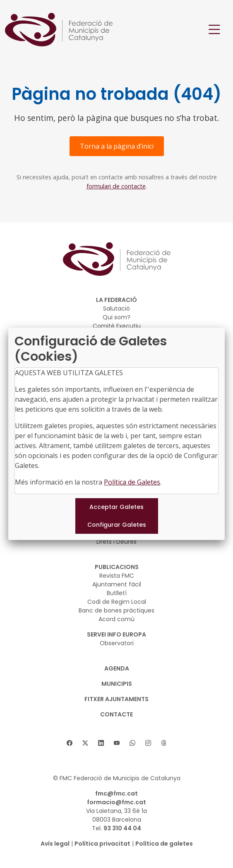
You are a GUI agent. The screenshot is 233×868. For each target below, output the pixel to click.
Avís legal (55, 844)
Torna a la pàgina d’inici (117, 146)
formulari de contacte (116, 186)
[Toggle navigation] (214, 30)
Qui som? (116, 317)
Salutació (116, 309)
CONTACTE (116, 714)
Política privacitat (102, 844)
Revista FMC (117, 576)
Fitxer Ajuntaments (116, 699)
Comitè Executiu (117, 326)
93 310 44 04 (122, 828)
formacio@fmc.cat (116, 802)
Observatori (117, 643)
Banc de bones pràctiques (116, 610)
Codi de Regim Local (117, 602)
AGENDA (117, 668)
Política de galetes (164, 844)
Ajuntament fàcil (117, 584)
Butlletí (117, 593)
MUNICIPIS (117, 684)
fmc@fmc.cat (116, 793)
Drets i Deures (116, 542)
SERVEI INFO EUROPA (116, 634)
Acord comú (116, 619)
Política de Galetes (132, 482)
